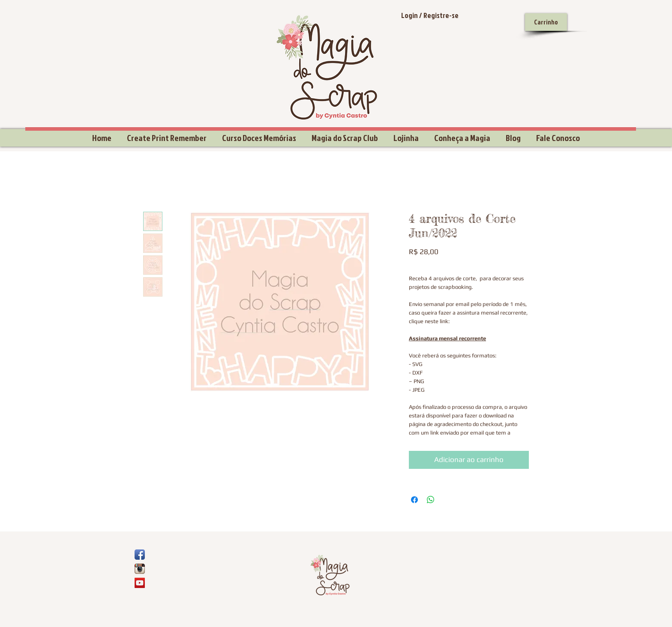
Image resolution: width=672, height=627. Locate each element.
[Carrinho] (546, 22)
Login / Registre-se (430, 15)
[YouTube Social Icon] (140, 583)
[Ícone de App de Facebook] (140, 555)
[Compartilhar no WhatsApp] (431, 500)
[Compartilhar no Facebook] (414, 500)
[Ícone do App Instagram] (140, 569)
